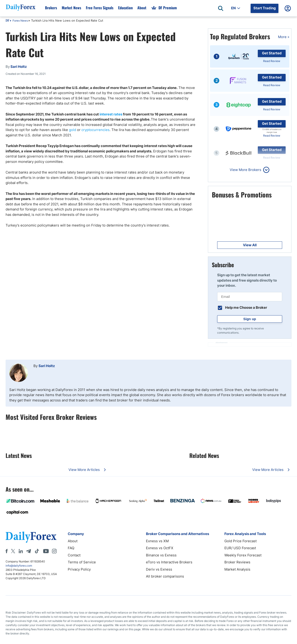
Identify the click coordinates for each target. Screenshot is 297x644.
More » (284, 37)
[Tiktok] (37, 551)
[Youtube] (46, 551)
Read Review (272, 61)
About (73, 541)
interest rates (111, 114)
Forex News (20, 21)
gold (73, 130)
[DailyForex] (31, 537)
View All (250, 245)
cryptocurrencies (95, 130)
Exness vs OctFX (160, 548)
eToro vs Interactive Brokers (169, 562)
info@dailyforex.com (19, 566)
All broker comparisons (165, 576)
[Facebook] (7, 551)
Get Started (272, 53)
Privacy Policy (79, 569)
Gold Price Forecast (241, 541)
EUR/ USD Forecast (240, 548)
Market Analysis (237, 569)
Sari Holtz (47, 366)
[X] (13, 551)
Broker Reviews (237, 562)
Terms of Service (82, 562)
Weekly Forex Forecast (243, 555)
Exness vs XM (157, 541)
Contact (74, 555)
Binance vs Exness (161, 555)
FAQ (71, 548)
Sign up (250, 319)
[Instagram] (54, 551)
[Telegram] (28, 551)
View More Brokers (245, 170)
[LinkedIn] (21, 551)
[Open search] (221, 8)
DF (7, 21)
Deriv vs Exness (159, 569)
